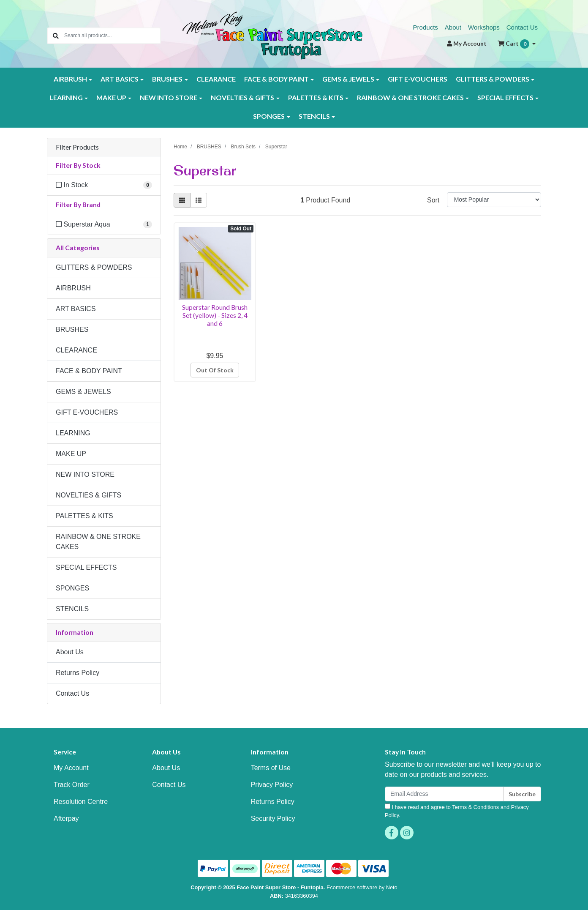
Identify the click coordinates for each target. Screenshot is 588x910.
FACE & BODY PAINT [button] (276, 79)
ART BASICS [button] (120, 79)
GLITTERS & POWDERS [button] (493, 79)
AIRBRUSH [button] (70, 79)
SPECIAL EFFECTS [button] (505, 97)
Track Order (72, 785)
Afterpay (66, 818)
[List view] (199, 200)
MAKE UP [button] (111, 97)
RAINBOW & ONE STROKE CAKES (98, 542)
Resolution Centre (81, 802)
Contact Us (522, 27)
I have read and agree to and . (457, 811)
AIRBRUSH (73, 288)
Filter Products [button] (77, 147)
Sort (433, 200)
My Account (71, 768)
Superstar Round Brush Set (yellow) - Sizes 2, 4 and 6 (215, 315)
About (453, 27)
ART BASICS (76, 309)
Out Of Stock (215, 370)
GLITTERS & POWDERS (94, 267)
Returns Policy (78, 673)
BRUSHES (72, 329)
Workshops (484, 27)
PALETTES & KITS (84, 516)
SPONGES (72, 588)
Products (426, 27)
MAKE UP (71, 454)
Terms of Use (271, 768)
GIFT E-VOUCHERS (418, 79)
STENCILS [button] (314, 116)
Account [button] (467, 43)
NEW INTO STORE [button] (169, 97)
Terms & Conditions (475, 807)
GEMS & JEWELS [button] (348, 79)
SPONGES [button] (269, 116)
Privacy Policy (272, 785)
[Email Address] (444, 794)
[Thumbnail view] (182, 200)
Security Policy (273, 818)
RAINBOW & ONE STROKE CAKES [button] (410, 97)
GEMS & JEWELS (83, 392)
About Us (70, 652)
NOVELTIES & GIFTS (88, 495)
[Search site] (56, 36)
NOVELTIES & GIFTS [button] (242, 97)
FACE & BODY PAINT (89, 371)
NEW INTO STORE (85, 474)
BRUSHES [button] (167, 79)
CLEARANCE (216, 79)
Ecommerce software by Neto (362, 887)
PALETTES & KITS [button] (316, 97)
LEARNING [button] (66, 97)
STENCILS (72, 609)
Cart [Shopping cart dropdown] (514, 44)
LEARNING (73, 433)
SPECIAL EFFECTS (86, 567)
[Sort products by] (494, 200)
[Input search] (112, 36)
